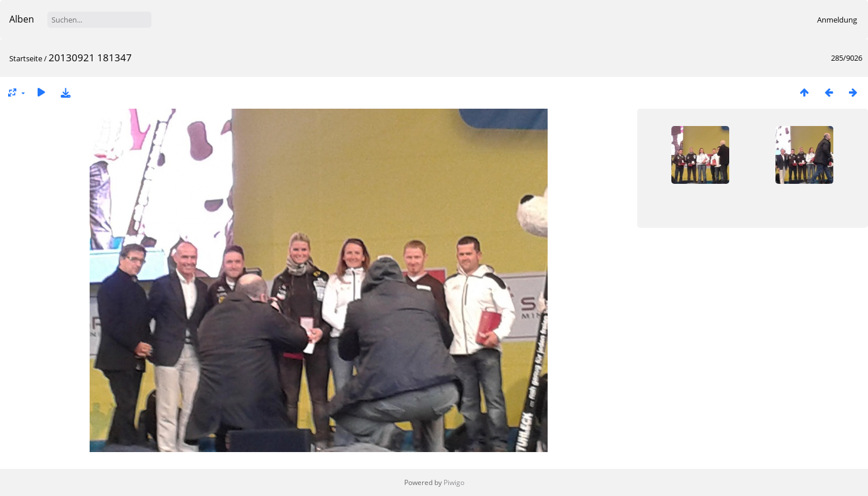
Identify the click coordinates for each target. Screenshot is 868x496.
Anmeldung (837, 20)
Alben (22, 19)
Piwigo (454, 482)
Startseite (26, 58)
